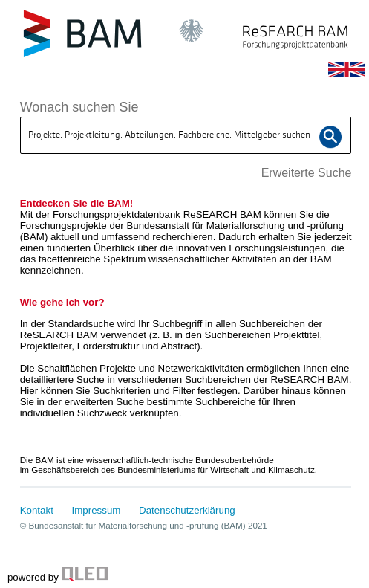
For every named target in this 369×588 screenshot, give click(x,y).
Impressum (97, 510)
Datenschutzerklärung (187, 510)
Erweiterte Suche (307, 173)
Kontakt (37, 510)
